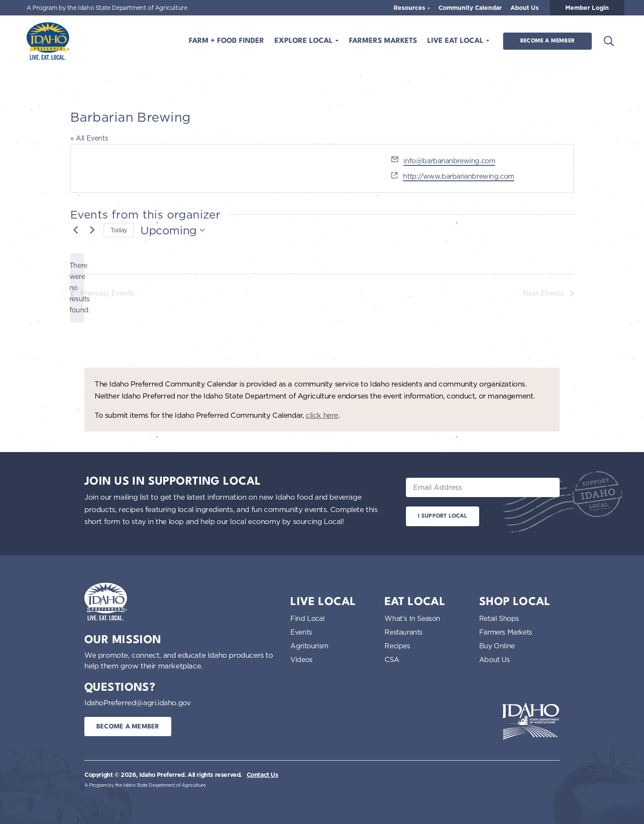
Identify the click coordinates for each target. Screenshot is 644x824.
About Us (525, 8)
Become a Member (547, 41)
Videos (301, 659)
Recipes (397, 646)
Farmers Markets (383, 41)
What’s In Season (412, 618)
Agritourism (309, 646)
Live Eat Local (456, 41)
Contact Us (262, 775)
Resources (410, 8)
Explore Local (305, 41)
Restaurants (404, 632)
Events (301, 632)
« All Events (89, 138)
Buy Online (497, 646)
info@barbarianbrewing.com (449, 161)
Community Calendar (470, 8)
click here (322, 415)
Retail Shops (499, 618)
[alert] (77, 288)
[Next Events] (92, 230)
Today (119, 230)
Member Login (587, 8)
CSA (392, 659)
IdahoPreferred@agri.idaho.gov (137, 703)
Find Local (307, 618)
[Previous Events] (75, 230)
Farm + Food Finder (227, 41)
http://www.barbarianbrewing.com (459, 176)
